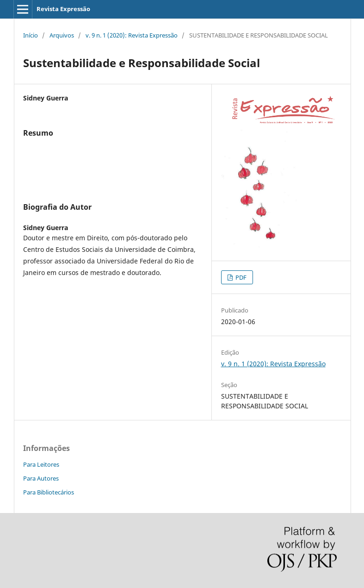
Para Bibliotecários (49, 492)
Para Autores (41, 478)
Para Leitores (41, 464)
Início (31, 35)
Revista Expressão (63, 9)
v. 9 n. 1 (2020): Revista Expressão (132, 35)
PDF (240, 277)
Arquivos (62, 35)
